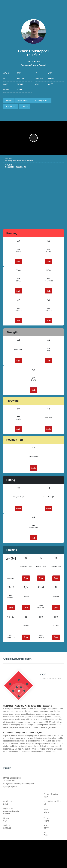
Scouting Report (42, 100)
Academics (11, 106)
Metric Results (23, 100)
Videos (9, 100)
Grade (49, 429)
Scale (18, 261)
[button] (34, 138)
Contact (25, 106)
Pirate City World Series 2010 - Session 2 (34, 160)
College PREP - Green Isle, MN (32, 166)
